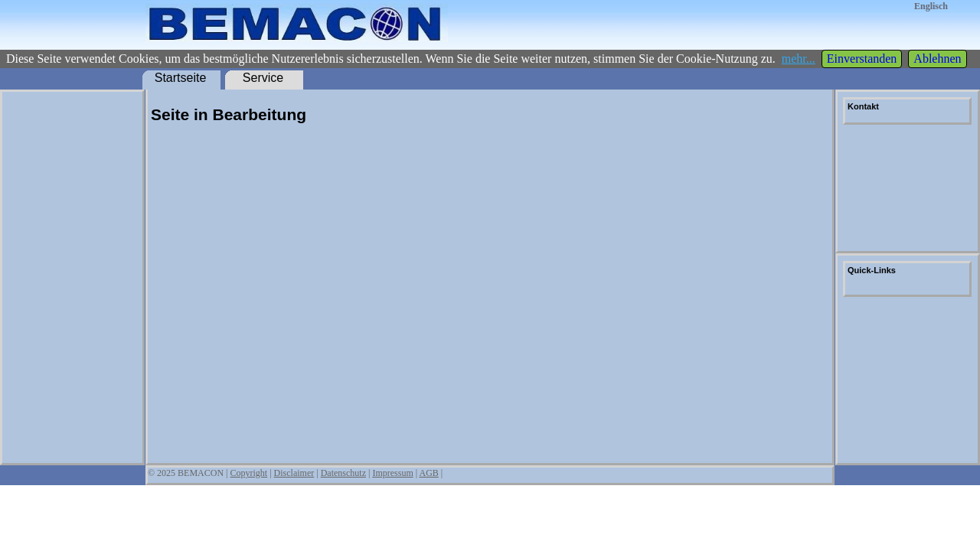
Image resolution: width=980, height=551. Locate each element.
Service (263, 78)
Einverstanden (862, 59)
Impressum (392, 473)
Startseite (181, 78)
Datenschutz (343, 473)
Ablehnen (937, 59)
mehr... (799, 59)
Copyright (249, 473)
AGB (428, 473)
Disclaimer (294, 473)
